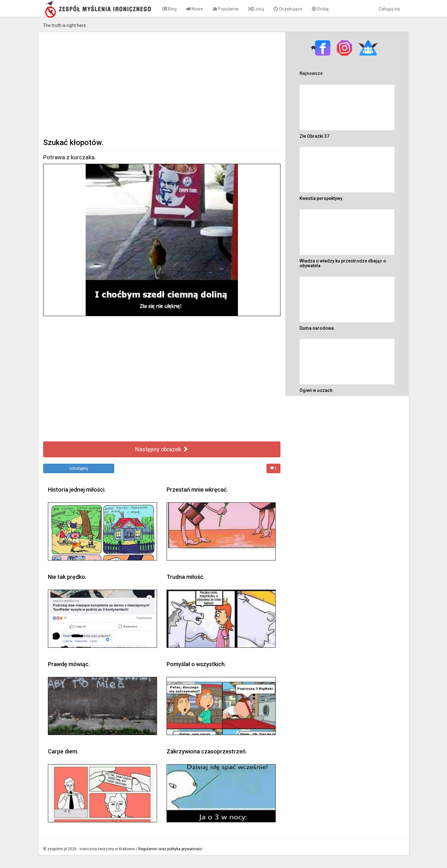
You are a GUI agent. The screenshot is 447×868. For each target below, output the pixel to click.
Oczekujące (288, 9)
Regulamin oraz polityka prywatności (170, 849)
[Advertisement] (162, 84)
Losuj (256, 9)
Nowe (195, 9)
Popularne (226, 9)
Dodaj (320, 9)
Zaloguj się (389, 9)
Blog (170, 9)
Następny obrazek (162, 449)
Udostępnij (79, 468)
